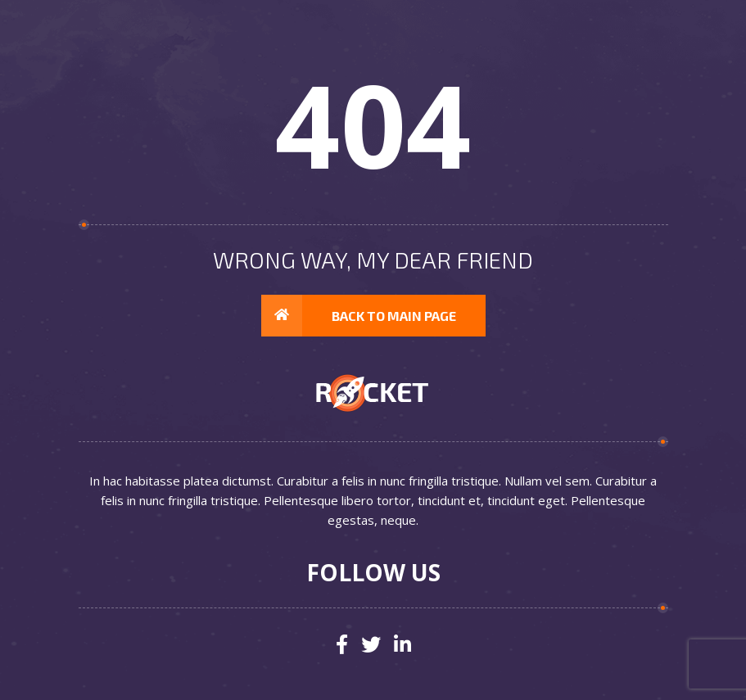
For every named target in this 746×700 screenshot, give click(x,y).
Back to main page (359, 316)
